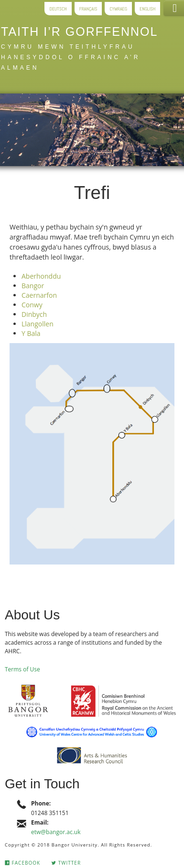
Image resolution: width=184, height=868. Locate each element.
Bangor (33, 286)
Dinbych (34, 314)
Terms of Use (22, 669)
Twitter (66, 863)
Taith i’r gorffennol (79, 31)
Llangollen (38, 324)
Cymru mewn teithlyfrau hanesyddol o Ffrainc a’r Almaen (70, 57)
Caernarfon (39, 295)
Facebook (22, 863)
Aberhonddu (41, 276)
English (147, 8)
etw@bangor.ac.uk (56, 832)
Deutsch (58, 8)
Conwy (32, 305)
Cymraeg (118, 8)
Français (88, 8)
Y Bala (31, 333)
